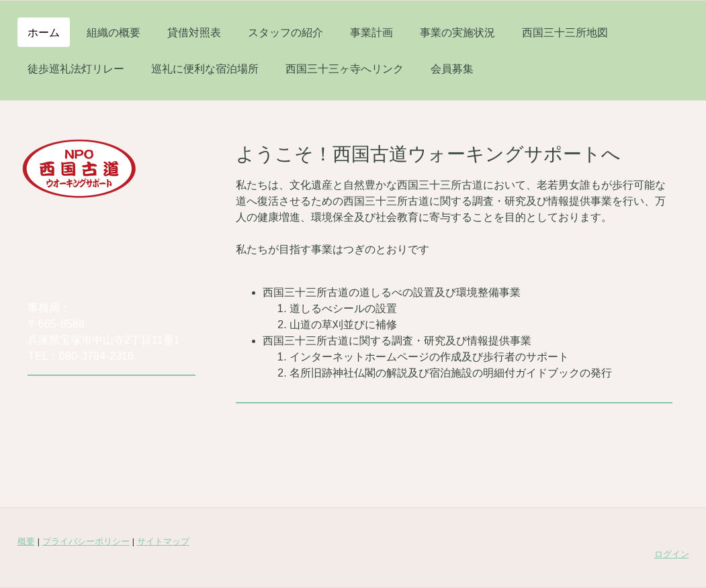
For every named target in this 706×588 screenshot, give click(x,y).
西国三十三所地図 (565, 32)
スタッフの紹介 (285, 32)
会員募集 (452, 68)
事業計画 (371, 32)
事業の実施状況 (457, 32)
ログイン (672, 554)
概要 (26, 541)
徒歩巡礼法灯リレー (76, 68)
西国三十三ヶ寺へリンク (345, 68)
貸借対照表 (194, 32)
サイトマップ (163, 541)
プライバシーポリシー (86, 541)
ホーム (44, 32)
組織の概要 (114, 32)
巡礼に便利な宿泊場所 (205, 68)
